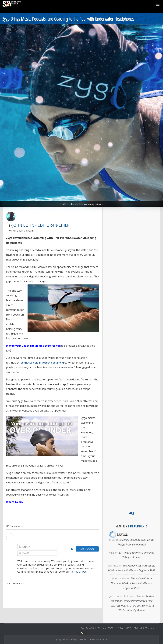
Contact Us (88, 628)
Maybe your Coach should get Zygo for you (33, 346)
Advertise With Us (143, 628)
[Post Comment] (87, 549)
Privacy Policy (123, 628)
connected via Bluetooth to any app (43, 363)
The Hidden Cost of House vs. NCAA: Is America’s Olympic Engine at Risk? (132, 583)
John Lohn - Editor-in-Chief (41, 225)
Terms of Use (78, 572)
